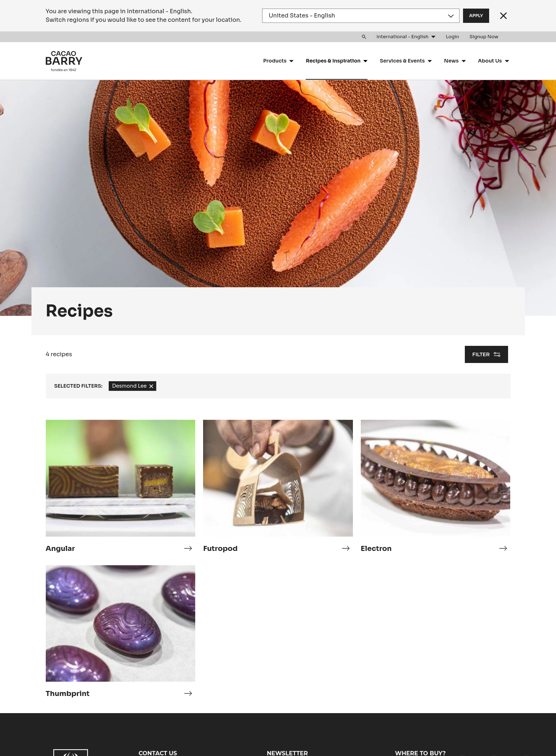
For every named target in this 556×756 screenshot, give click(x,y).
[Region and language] (361, 16)
